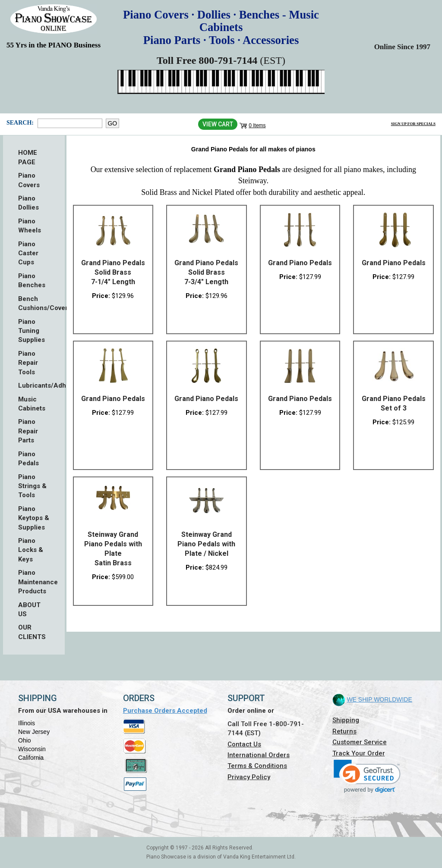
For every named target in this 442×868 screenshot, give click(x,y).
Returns (344, 731)
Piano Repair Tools (28, 363)
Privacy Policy (249, 777)
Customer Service (360, 742)
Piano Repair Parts (28, 431)
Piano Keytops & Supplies (34, 518)
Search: (20, 123)
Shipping (346, 720)
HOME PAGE (28, 157)
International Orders (259, 755)
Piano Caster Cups (28, 253)
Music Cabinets (32, 404)
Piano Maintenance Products (34, 582)
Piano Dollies (28, 203)
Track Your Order (359, 753)
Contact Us (244, 744)
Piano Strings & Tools (32, 486)
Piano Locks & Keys (31, 550)
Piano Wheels (30, 226)
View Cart (218, 124)
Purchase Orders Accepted (165, 711)
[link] (367, 776)
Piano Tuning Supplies (32, 331)
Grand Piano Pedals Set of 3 (394, 403)
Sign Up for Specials (413, 124)
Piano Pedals (28, 459)
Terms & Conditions (257, 766)
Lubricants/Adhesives (34, 385)
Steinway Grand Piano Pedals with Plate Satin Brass (113, 549)
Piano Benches (32, 280)
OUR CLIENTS (32, 632)
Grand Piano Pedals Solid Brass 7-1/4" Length (113, 272)
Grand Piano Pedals (300, 263)
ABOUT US (29, 609)
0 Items (257, 125)
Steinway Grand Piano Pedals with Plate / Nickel (206, 544)
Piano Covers (29, 180)
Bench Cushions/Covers (34, 303)
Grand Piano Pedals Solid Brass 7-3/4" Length (206, 272)
